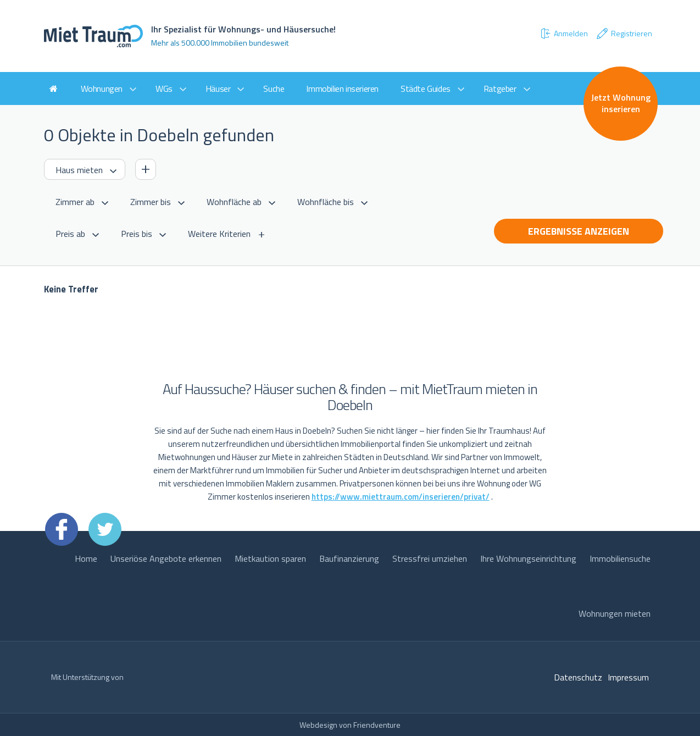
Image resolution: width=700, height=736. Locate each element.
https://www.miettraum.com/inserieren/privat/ (401, 497)
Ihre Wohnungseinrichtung (528, 558)
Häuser (218, 88)
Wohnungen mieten (615, 613)
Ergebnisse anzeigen (579, 231)
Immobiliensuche (620, 558)
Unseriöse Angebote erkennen (166, 558)
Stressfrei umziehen (430, 558)
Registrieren (624, 34)
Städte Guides (426, 88)
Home (86, 558)
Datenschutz (578, 677)
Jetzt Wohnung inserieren (621, 103)
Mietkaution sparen (270, 558)
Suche (274, 88)
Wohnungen (102, 88)
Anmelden (564, 34)
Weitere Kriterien (219, 234)
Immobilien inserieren (342, 88)
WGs (164, 88)
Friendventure (377, 725)
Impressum (628, 677)
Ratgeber (500, 88)
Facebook (62, 529)
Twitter (105, 529)
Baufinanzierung (349, 558)
